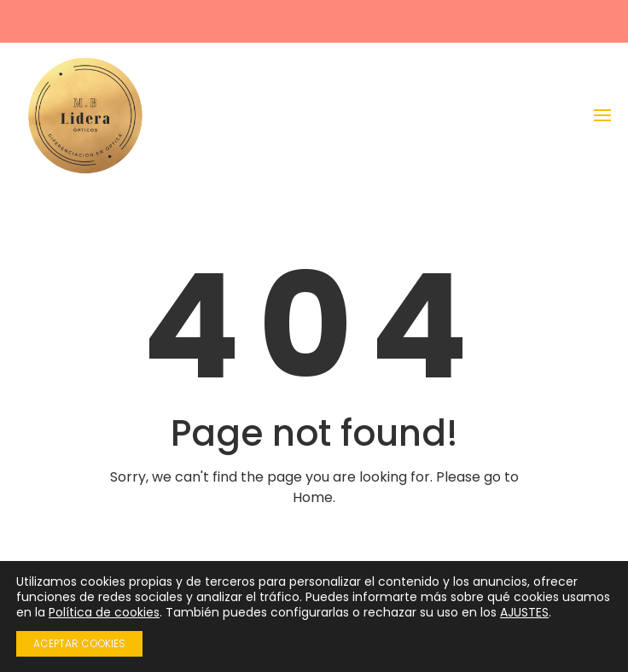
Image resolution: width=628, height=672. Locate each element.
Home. (314, 497)
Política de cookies (104, 612)
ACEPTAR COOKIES (79, 643)
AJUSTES (524, 612)
